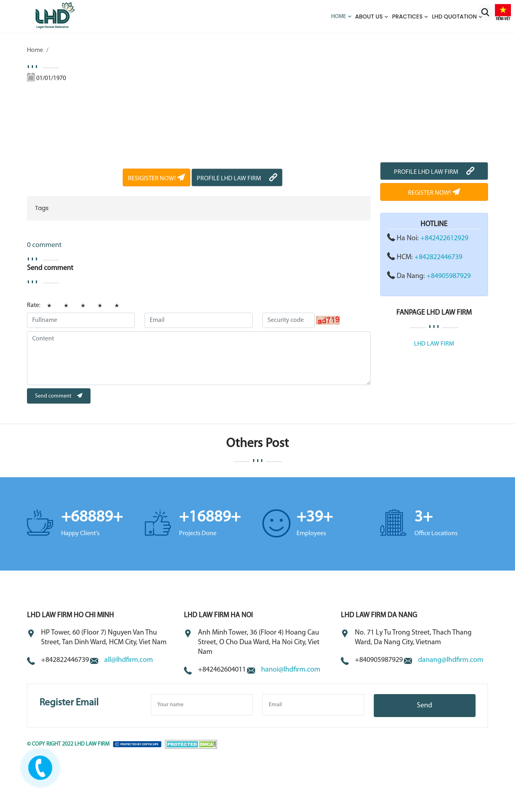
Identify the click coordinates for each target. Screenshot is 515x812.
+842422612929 (444, 238)
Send (424, 706)
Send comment (59, 396)
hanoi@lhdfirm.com (291, 670)
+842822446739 (438, 257)
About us (369, 16)
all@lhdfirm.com (129, 660)
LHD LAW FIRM (434, 344)
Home (339, 17)
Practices (407, 16)
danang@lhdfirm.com (451, 660)
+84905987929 (449, 276)
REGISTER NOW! (434, 193)
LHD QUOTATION (454, 16)
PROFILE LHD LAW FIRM (237, 179)
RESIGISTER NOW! (157, 179)
